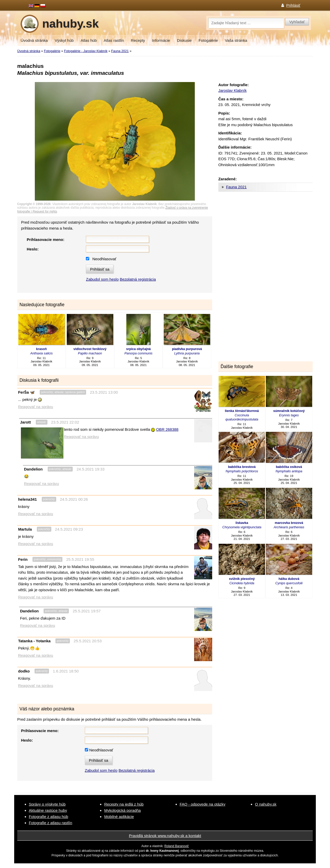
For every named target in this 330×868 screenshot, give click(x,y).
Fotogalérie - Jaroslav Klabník (86, 51)
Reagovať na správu (36, 407)
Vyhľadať (297, 22)
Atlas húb (89, 40)
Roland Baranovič (177, 846)
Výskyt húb (64, 40)
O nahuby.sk (266, 804)
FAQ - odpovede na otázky (203, 804)
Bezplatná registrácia (138, 279)
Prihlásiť (293, 5)
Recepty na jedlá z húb (124, 804)
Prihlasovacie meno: (46, 240)
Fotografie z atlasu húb (49, 817)
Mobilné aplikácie (119, 817)
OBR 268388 (167, 429)
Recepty (138, 40)
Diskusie (184, 40)
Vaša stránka (236, 40)
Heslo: (33, 249)
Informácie (161, 40)
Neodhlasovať (104, 259)
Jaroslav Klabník (233, 90)
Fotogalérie (208, 40)
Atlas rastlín (114, 40)
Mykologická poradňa (122, 810)
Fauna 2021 (120, 51)
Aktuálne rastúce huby (48, 810)
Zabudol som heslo (102, 279)
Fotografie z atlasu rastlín (51, 823)
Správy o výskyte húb (47, 804)
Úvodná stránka (34, 40)
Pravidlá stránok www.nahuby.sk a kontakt (165, 836)
